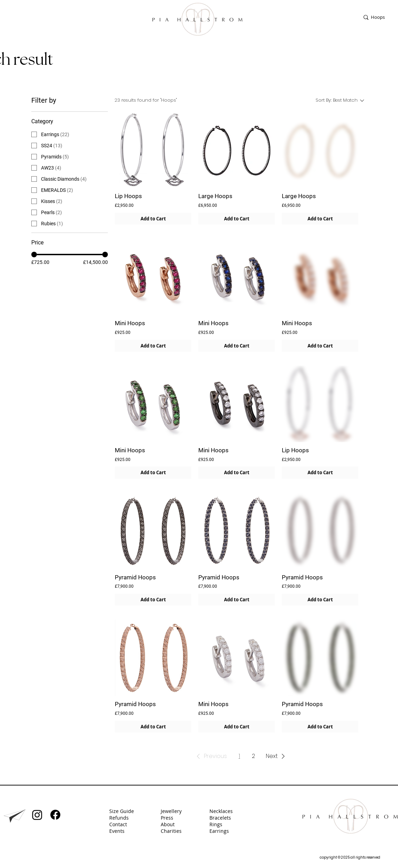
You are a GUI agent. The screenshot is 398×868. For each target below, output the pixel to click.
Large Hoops (215, 196)
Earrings (220, 831)
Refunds (119, 818)
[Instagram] (37, 815)
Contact (118, 824)
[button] (210, 756)
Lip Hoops (128, 196)
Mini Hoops (130, 323)
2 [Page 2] (253, 756)
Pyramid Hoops (135, 577)
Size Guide (122, 811)
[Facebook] (55, 815)
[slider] (34, 255)
